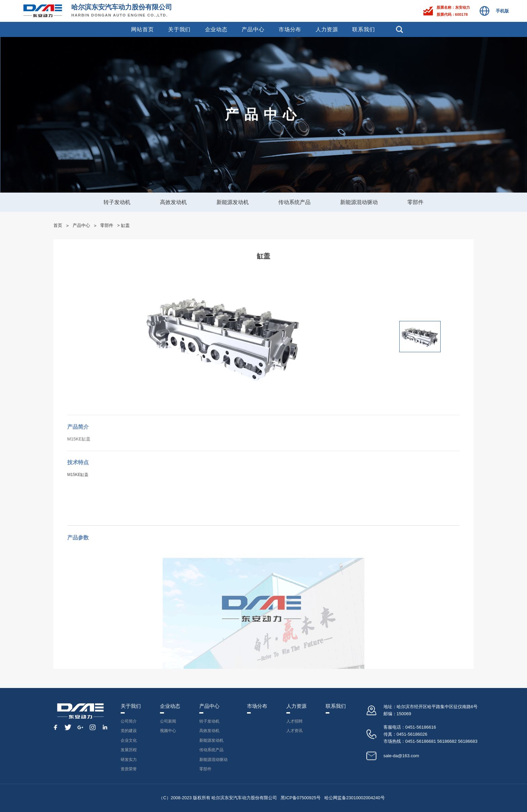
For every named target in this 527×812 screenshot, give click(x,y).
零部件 (415, 202)
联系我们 (363, 29)
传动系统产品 (294, 202)
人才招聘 (294, 721)
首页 (58, 225)
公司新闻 (168, 721)
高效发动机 (173, 202)
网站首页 (142, 29)
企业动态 (216, 29)
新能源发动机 (233, 202)
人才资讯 (294, 731)
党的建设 (129, 731)
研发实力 (129, 760)
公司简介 (129, 721)
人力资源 (327, 29)
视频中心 (168, 731)
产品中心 (253, 29)
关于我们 (179, 29)
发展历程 (129, 750)
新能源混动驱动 (359, 202)
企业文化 (129, 740)
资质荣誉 (129, 769)
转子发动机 (117, 202)
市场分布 (290, 29)
